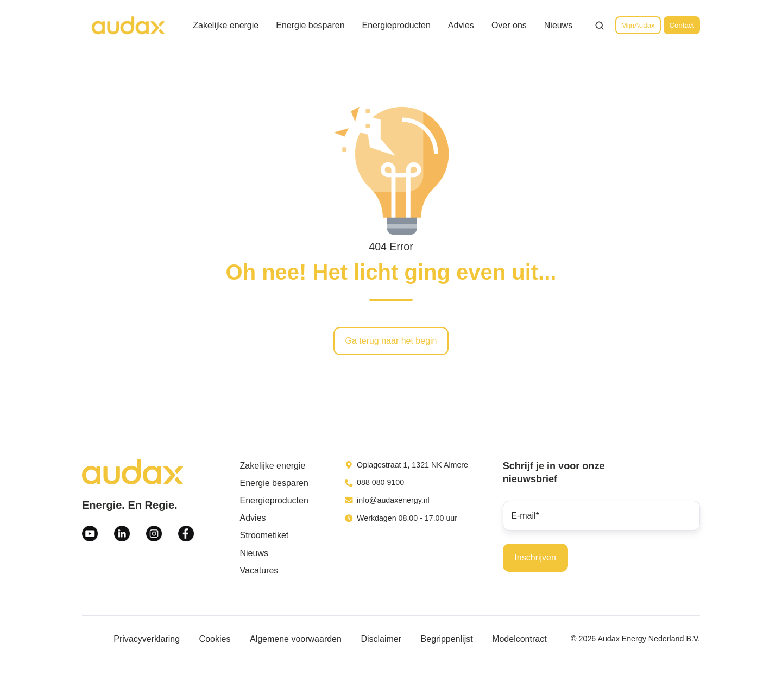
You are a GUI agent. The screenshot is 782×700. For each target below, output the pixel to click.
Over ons (509, 25)
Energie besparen (310, 25)
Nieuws (558, 25)
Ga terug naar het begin (391, 341)
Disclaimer (381, 639)
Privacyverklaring (147, 639)
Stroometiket (264, 535)
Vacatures (259, 570)
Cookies (215, 639)
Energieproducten (396, 25)
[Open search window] (600, 26)
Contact (682, 25)
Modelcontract (519, 639)
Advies (461, 25)
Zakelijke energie (226, 25)
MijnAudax (638, 25)
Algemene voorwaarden (296, 639)
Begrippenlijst (447, 639)
